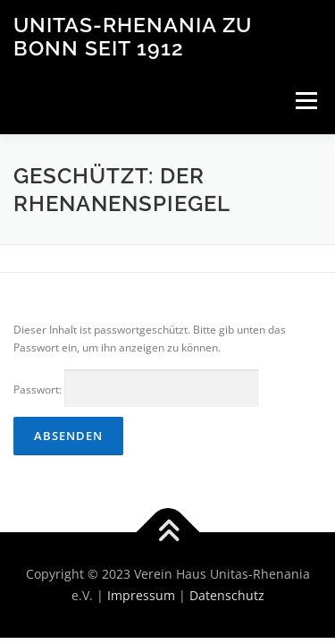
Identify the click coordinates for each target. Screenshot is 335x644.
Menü (305, 101)
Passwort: (136, 389)
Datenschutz (227, 595)
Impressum (141, 595)
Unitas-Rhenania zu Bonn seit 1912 (133, 36)
